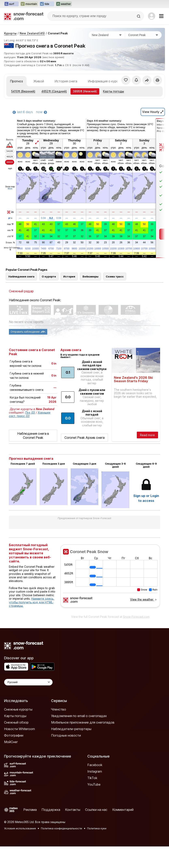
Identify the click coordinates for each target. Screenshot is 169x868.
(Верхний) (23, 91)
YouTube (94, 784)
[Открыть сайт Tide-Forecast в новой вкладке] (47, 4)
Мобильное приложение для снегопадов (83, 722)
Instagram (95, 771)
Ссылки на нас (96, 810)
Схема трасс (115, 276)
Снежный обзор (16, 722)
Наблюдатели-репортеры (71, 729)
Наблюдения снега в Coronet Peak (33, 436)
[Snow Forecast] (24, 16)
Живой (39, 81)
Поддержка (51, 810)
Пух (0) (30, 412)
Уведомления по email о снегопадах (79, 716)
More (10, 189)
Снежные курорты (18, 709)
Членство (59, 709)
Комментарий (123, 810)
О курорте (49, 276)
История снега (66, 81)
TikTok (92, 778)
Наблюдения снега (21, 276)
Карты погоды (113, 91)
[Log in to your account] (152, 16)
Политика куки (97, 828)
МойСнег (11, 742)
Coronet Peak (58, 33)
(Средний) (54, 91)
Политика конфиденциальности (62, 828)
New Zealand (32, 33)
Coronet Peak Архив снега (84, 438)
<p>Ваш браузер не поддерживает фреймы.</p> (110, 579)
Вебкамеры (90, 276)
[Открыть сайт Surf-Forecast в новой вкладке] (11, 4)
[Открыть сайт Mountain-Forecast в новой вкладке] (29, 4)
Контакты (73, 810)
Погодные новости (66, 735)
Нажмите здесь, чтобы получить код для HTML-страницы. (32, 602)
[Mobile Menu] (161, 16)
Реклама (30, 810)
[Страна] (107, 35)
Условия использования (20, 828)
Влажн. (10, 243)
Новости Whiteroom (19, 729)
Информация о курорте (106, 81)
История (69, 276)
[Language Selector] (28, 682)
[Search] (139, 16)
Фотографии (14, 735)
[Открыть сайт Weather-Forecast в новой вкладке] (64, 4)
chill (10, 237)
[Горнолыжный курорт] (143, 35)
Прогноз (16, 81)
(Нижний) (85, 91)
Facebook (95, 765)
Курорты (10, 33)
